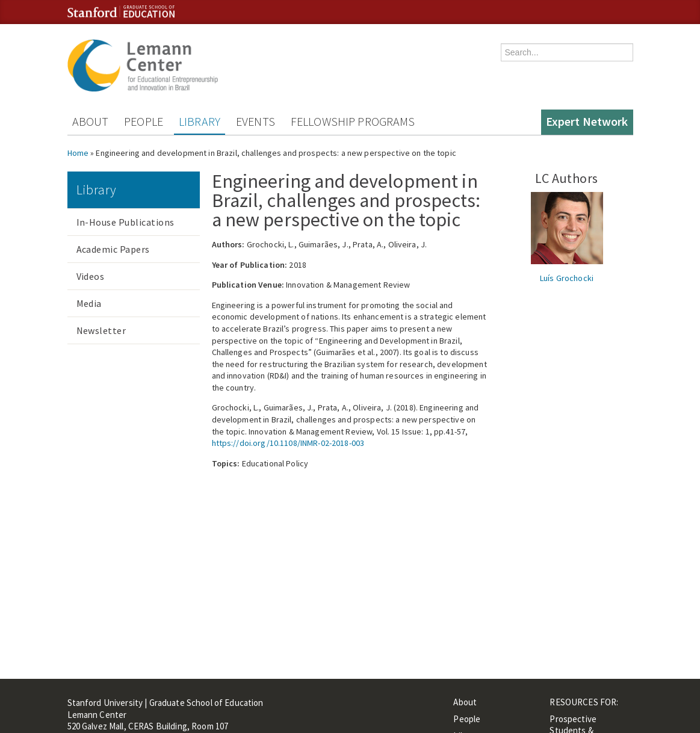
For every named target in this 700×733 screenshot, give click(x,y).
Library (200, 121)
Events (256, 121)
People (144, 121)
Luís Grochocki (567, 278)
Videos (91, 276)
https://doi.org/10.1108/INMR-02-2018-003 (288, 443)
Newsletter (101, 330)
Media (89, 303)
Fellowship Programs (353, 121)
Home (78, 153)
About (91, 121)
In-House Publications (125, 222)
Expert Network (587, 121)
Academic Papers (113, 249)
